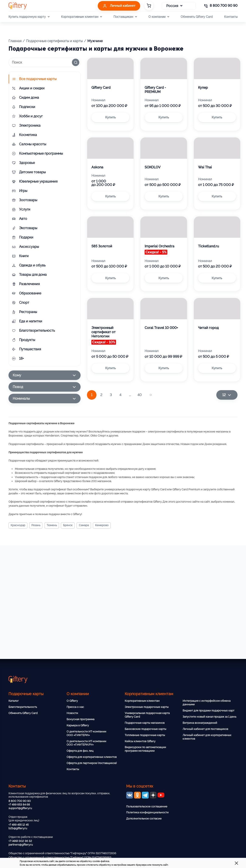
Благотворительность (23, 707)
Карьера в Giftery (78, 725)
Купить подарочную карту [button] (29, 17)
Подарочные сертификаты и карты (54, 41)
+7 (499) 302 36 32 (20, 841)
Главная (15, 41)
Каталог (14, 701)
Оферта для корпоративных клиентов (92, 757)
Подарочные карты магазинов (145, 723)
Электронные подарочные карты (147, 707)
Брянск (73, 526)
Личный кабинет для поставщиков (205, 729)
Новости (72, 713)
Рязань (38, 526)
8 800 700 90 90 (20, 801)
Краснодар (19, 526)
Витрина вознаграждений (200, 723)
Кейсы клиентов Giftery (140, 741)
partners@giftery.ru (21, 845)
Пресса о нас (75, 707)
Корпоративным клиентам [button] (82, 17)
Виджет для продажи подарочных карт (208, 711)
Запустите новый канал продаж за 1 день (209, 717)
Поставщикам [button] (125, 17)
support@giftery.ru (20, 808)
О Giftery (72, 701)
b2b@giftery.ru (18, 828)
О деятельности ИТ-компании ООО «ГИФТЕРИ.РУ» (86, 743)
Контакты (231, 17)
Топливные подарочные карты (145, 735)
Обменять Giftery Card (197, 17)
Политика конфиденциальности (147, 812)
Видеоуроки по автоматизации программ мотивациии (145, 749)
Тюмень (55, 526)
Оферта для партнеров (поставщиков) (92, 763)
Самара (90, 526)
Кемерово (110, 526)
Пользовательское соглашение (147, 806)
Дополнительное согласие (144, 819)
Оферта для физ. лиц (80, 751)
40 (140, 395)
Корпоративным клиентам (142, 701)
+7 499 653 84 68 (19, 805)
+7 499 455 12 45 (19, 825)
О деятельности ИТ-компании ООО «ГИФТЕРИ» (86, 733)
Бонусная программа (80, 719)
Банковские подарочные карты (145, 729)
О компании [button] (159, 17)
